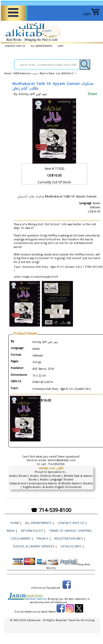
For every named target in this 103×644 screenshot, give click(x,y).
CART (91, 14)
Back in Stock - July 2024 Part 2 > (58, 73)
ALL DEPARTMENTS (41, 46)
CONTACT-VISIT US (15, 46)
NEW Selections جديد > (27, 73)
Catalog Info (71, 546)
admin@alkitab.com (62, 460)
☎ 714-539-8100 (51, 510)
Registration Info (69, 538)
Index (11, 531)
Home (8, 73)
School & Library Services (34, 546)
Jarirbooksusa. (59, 602)
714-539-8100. (56, 464)
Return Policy (32, 531)
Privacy (42, 538)
